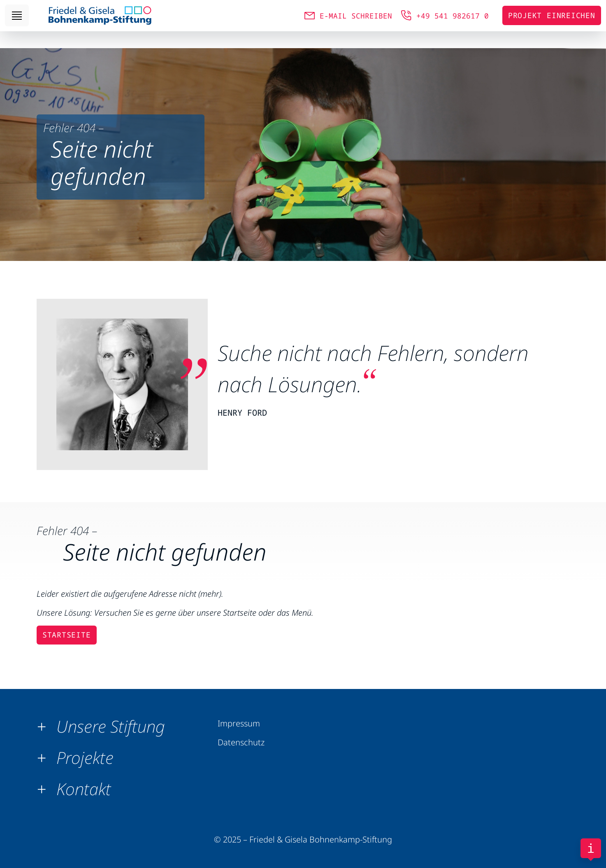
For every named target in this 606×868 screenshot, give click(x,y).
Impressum (239, 723)
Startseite (67, 635)
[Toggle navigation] (17, 24)
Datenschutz (241, 742)
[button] (104, 726)
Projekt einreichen (552, 24)
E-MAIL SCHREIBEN (356, 24)
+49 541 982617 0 (453, 24)
